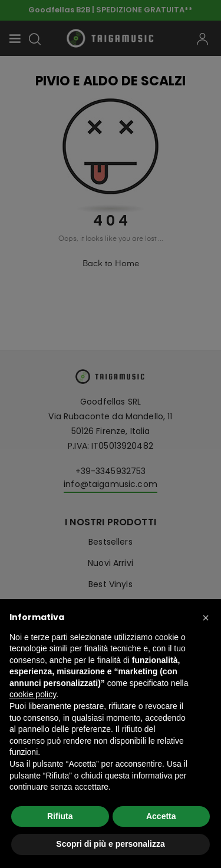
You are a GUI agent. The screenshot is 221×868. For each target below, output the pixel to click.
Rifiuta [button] (60, 816)
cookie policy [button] (33, 694)
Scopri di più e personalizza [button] (110, 844)
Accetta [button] (161, 816)
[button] (206, 618)
